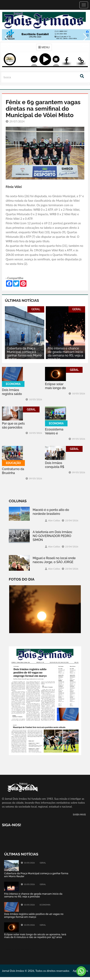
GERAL (36, 309)
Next (85, 45)
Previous (6, 45)
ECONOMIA (13, 384)
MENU (44, 47)
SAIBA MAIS (79, 815)
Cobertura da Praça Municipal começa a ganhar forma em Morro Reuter (24, 354)
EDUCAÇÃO (13, 463)
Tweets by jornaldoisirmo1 (20, 949)
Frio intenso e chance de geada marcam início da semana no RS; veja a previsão (65, 354)
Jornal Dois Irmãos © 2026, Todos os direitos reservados (36, 971)
